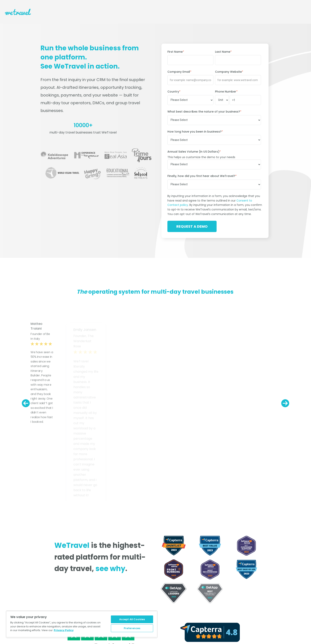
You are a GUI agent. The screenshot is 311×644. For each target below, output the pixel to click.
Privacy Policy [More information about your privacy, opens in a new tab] (64, 629)
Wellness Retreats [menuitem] (230, 582)
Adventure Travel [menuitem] (229, 598)
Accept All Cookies (132, 618)
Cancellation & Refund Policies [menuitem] (177, 603)
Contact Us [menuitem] (39, 582)
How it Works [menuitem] (164, 582)
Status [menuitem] (160, 613)
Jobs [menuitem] (35, 587)
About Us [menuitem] (38, 577)
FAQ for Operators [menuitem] (168, 592)
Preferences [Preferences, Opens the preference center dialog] (132, 627)
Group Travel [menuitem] (227, 587)
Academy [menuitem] (162, 618)
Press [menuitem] (75, 577)
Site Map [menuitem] (77, 582)
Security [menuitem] (161, 608)
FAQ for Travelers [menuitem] (167, 598)
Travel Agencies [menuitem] (229, 577)
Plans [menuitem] (159, 577)
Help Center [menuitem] (164, 587)
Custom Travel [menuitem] (228, 592)
